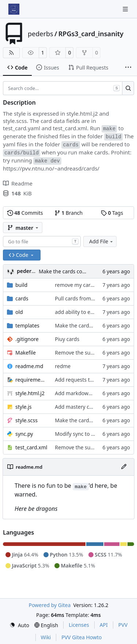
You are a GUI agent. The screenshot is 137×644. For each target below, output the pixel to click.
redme (63, 366)
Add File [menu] (102, 241)
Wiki (46, 637)
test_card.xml (31, 447)
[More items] (128, 68)
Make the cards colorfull (68, 271)
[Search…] (128, 88)
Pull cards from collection (85, 298)
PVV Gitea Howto (81, 637)
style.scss (26, 420)
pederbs (41, 34)
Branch (69, 213)
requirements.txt (31, 380)
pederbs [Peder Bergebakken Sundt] (27, 271)
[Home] (14, 9)
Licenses (79, 625)
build (21, 285)
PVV (123, 625)
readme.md (29, 366)
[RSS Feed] (11, 53)
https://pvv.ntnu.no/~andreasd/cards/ (51, 168)
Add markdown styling (82, 393)
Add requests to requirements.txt (95, 380)
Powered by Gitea (50, 605)
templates (27, 325)
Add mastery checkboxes (85, 407)
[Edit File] (124, 467)
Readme (18, 183)
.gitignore (27, 339)
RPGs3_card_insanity (91, 34)
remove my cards (75, 285)
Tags (112, 213)
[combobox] (42, 241)
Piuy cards (67, 339)
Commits (25, 213)
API (104, 625)
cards (22, 298)
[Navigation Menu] (126, 9)
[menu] (19, 625)
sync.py (24, 434)
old (19, 312)
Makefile (26, 353)
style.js (23, 407)
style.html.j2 (30, 393)
